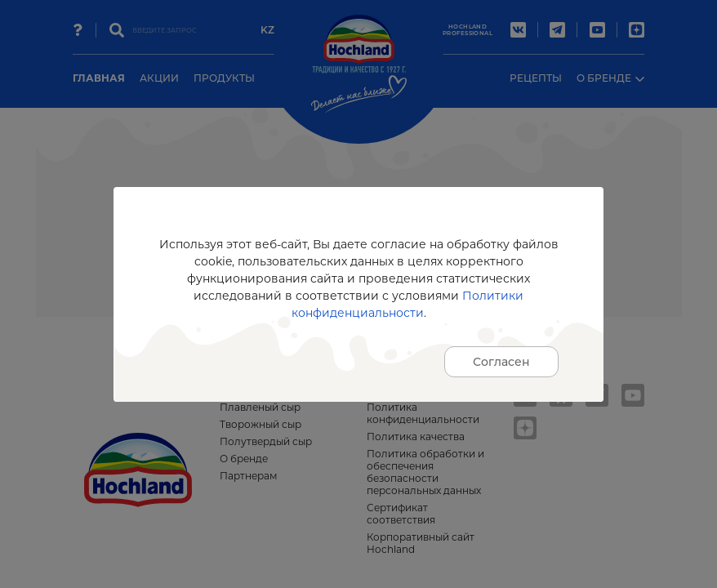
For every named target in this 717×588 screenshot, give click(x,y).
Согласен (501, 362)
